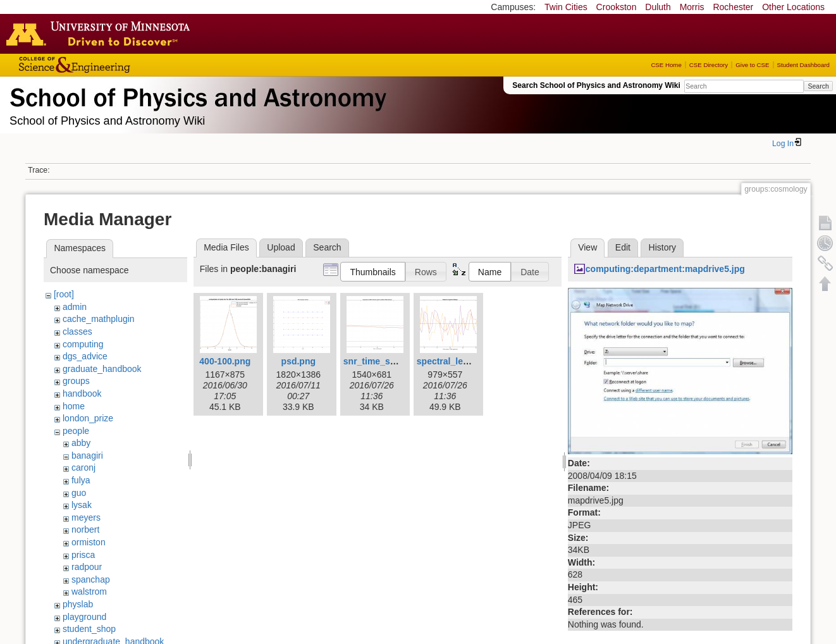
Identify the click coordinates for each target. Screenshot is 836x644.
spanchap (91, 579)
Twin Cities (566, 7)
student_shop (89, 629)
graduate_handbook (102, 369)
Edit (623, 247)
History (663, 247)
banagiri (87, 455)
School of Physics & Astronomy (196, 95)
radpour (87, 567)
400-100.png (225, 361)
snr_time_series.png (386, 361)
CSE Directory (709, 65)
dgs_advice (85, 356)
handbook (82, 393)
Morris (692, 7)
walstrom (89, 591)
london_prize (88, 418)
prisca (83, 555)
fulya (81, 480)
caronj (83, 468)
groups (76, 381)
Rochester (733, 7)
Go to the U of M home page (101, 34)
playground (84, 617)
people (76, 431)
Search (818, 86)
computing (83, 344)
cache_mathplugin (99, 319)
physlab (78, 604)
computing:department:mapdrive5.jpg (665, 269)
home (74, 406)
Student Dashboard (803, 65)
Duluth (658, 7)
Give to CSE (752, 65)
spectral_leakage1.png (464, 361)
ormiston (89, 542)
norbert (85, 529)
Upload (281, 247)
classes (77, 331)
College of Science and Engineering (114, 65)
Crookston (617, 7)
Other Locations (793, 7)
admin (75, 307)
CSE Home (666, 65)
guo (79, 493)
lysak (82, 505)
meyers (86, 517)
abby (81, 443)
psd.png (298, 361)
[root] (64, 294)
